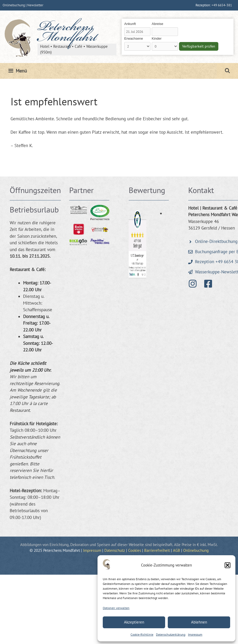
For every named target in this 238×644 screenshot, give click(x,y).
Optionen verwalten (116, 608)
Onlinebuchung (14, 5)
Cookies (135, 550)
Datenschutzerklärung (171, 634)
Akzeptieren (134, 622)
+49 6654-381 (222, 5)
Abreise (158, 24)
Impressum (195, 634)
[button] (228, 565)
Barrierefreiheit (157, 550)
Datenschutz (115, 550)
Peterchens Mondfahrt (67, 33)
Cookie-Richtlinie (142, 634)
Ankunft (130, 24)
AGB (177, 550)
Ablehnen (199, 622)
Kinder (157, 38)
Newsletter (35, 5)
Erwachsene (134, 38)
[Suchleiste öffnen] (227, 71)
